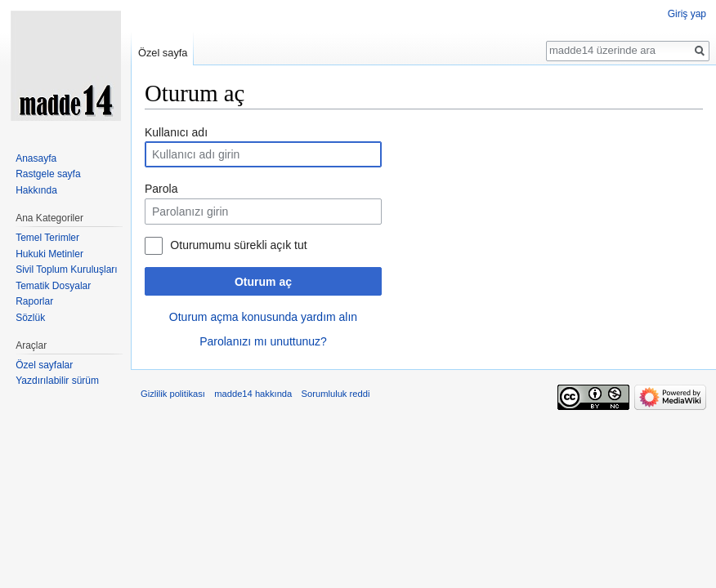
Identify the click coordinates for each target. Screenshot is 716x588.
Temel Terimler (47, 238)
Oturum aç (263, 282)
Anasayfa (36, 158)
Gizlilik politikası (173, 394)
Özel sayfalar (44, 365)
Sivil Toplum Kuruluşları (67, 269)
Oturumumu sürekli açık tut (238, 245)
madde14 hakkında (253, 394)
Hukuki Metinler (49, 254)
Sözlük (30, 318)
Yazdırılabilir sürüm (57, 381)
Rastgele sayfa (48, 174)
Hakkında (36, 190)
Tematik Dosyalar (53, 286)
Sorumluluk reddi (336, 394)
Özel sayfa (163, 53)
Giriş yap (687, 14)
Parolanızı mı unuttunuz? (263, 341)
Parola (161, 189)
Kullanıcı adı (176, 132)
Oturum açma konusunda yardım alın (263, 317)
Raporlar (34, 301)
